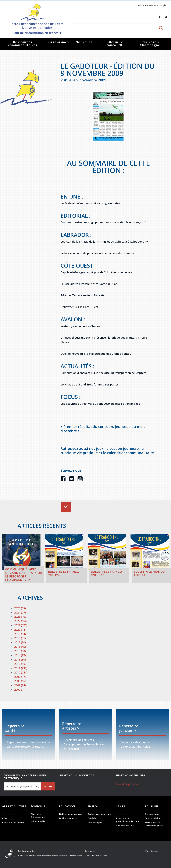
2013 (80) (20, 659)
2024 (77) (20, 612)
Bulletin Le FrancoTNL (114, 44)
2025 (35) (20, 608)
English (164, 5)
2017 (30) (20, 642)
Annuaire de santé (125, 826)
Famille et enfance (68, 818)
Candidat (92, 818)
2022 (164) (21, 621)
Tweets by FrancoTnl (129, 784)
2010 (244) (21, 672)
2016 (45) (20, 647)
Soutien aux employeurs (99, 814)
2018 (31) (20, 638)
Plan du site (152, 851)
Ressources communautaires (23, 44)
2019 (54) (20, 634)
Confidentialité (26, 851)
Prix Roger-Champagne (150, 44)
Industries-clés (38, 821)
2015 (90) (20, 651)
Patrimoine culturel (148, 5)
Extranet (90, 851)
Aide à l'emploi (95, 822)
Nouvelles (84, 42)
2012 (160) (21, 664)
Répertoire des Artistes (13, 822)
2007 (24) (20, 685)
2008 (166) (21, 681)
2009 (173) (21, 677)
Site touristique (152, 814)
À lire (5, 818)
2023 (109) (21, 617)
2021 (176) (21, 625)
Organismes (59, 42)
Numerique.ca (101, 856)
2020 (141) (21, 630)
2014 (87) (20, 655)
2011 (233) (21, 668)
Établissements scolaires (71, 814)
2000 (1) (19, 690)
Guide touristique (153, 818)
